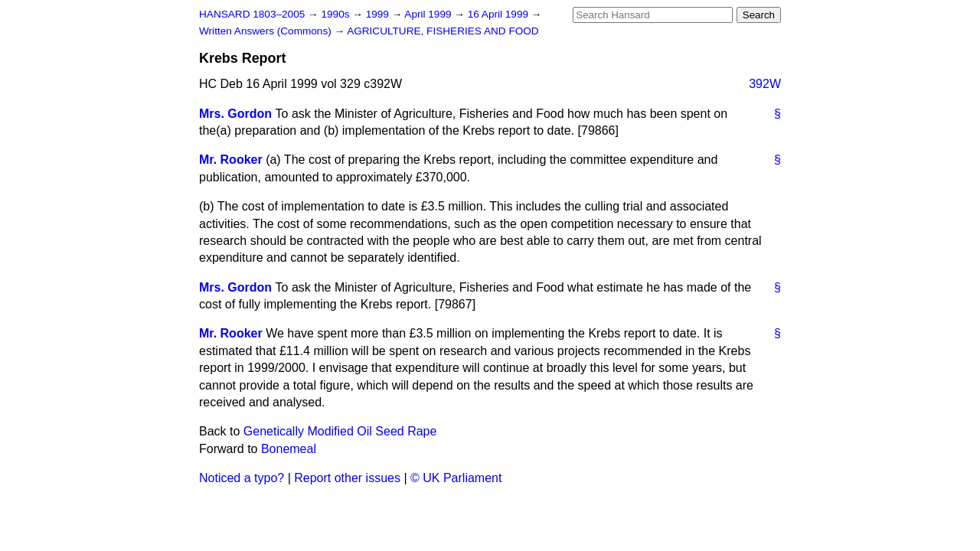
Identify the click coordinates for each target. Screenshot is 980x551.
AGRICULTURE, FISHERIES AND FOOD (443, 31)
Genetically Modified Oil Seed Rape (340, 431)
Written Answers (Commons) (267, 31)
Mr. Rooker (231, 160)
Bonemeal (289, 449)
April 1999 (429, 14)
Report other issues (347, 478)
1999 (379, 14)
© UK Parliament (456, 478)
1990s (336, 14)
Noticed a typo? (242, 478)
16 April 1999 (500, 14)
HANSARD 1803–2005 (252, 14)
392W (765, 84)
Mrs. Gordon (235, 114)
